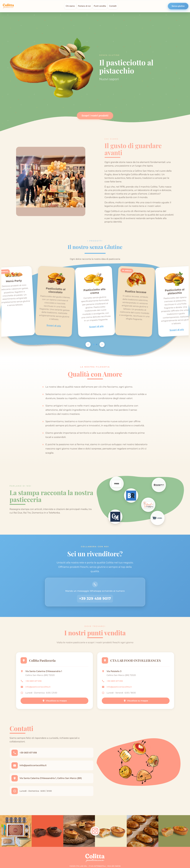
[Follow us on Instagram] (95, 838)
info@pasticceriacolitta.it (39, 690)
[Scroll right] (102, 344)
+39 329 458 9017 (95, 601)
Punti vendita (100, 6)
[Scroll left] (88, 344)
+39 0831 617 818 (34, 685)
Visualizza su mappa (54, 704)
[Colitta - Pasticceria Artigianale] (8, 6)
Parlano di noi (84, 6)
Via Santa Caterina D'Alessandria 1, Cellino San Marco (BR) (51, 784)
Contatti (113, 6)
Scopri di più (54, 326)
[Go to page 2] (97, 344)
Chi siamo (70, 6)
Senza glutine (178, 6)
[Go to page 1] (94, 344)
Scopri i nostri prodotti (95, 116)
